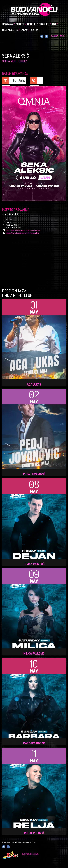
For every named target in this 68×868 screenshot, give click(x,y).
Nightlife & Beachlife (38, 24)
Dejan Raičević (34, 564)
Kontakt (35, 30)
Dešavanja (7, 24)
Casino (24, 30)
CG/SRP (54, 36)
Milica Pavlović (34, 653)
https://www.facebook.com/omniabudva (22, 233)
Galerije (20, 24)
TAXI (54, 24)
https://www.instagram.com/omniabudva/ (23, 230)
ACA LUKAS (34, 384)
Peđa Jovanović (34, 474)
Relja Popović (34, 833)
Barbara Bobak (34, 743)
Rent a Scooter (10, 30)
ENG (62, 36)
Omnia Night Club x (14, 61)
